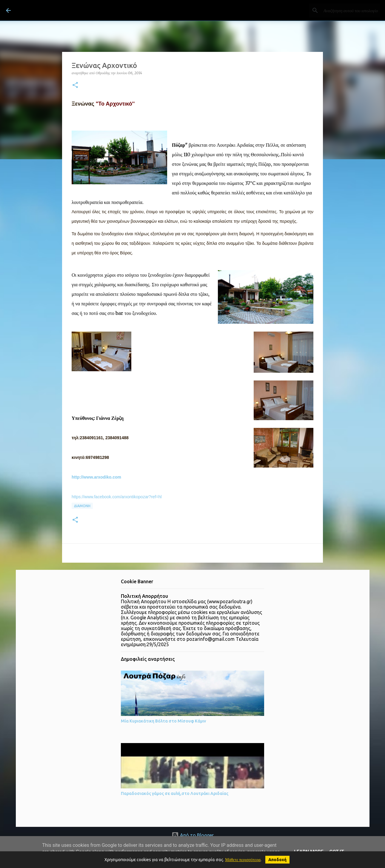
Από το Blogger (193, 835)
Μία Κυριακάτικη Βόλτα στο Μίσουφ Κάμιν (163, 721)
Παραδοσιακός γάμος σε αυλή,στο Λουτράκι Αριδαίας (175, 793)
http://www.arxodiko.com (96, 477)
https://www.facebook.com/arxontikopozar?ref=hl (117, 497)
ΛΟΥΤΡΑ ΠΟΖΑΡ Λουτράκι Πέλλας (87, 10)
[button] (75, 85)
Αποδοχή (277, 860)
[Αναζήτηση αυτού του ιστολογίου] (349, 10)
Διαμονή (82, 506)
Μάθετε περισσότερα (243, 860)
